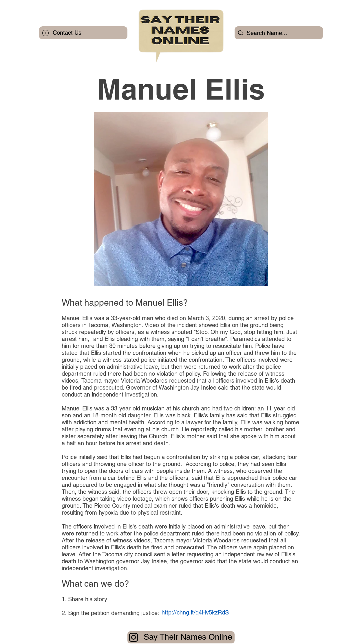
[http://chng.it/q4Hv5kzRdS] (195, 612)
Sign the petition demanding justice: (114, 613)
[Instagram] (134, 637)
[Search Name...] (279, 33)
